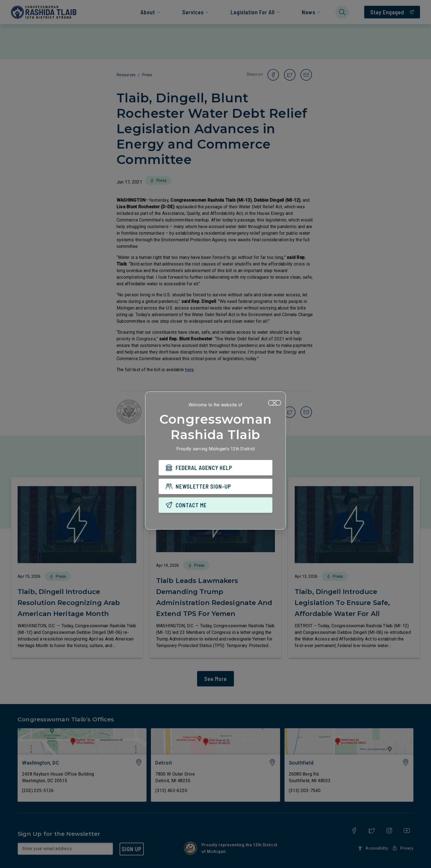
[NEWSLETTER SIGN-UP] (215, 486)
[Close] (275, 403)
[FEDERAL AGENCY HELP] (215, 468)
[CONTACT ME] (215, 505)
